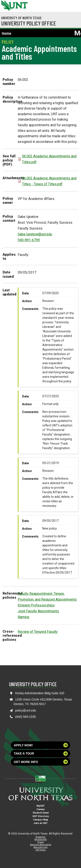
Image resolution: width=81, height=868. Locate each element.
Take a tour (41, 754)
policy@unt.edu (26, 710)
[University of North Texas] (5, 5)
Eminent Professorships (36, 605)
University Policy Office (29, 23)
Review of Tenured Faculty (38, 632)
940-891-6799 (29, 240)
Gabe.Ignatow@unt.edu (35, 234)
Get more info (41, 762)
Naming (23, 617)
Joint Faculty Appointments (38, 611)
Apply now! (41, 745)
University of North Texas (21, 18)
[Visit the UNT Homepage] (22, 4)
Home (6, 33)
